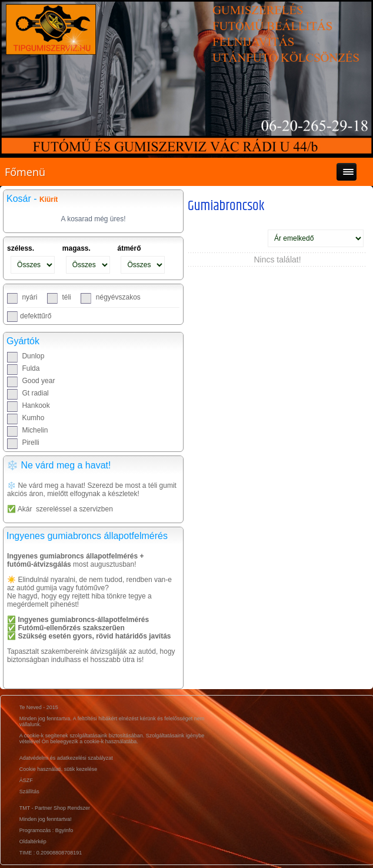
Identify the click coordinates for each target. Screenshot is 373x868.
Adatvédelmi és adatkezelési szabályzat (66, 758)
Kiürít (49, 199)
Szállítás (29, 791)
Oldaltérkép (33, 842)
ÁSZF (26, 780)
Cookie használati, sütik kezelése (59, 769)
